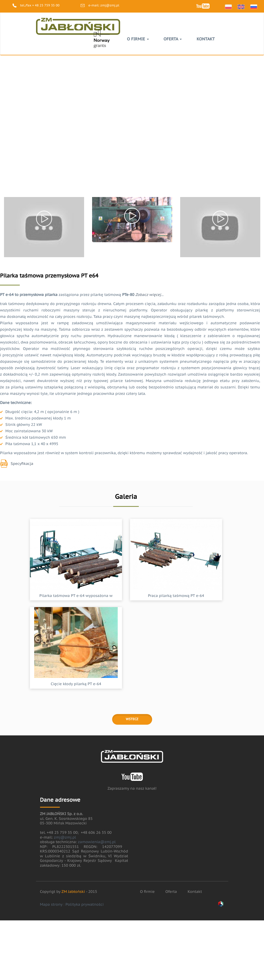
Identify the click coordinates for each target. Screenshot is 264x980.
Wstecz (132, 719)
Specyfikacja (22, 464)
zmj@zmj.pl (110, 5)
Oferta (173, 39)
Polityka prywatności (84, 904)
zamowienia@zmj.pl (97, 842)
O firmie (138, 39)
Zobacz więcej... (149, 295)
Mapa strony (51, 904)
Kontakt (206, 39)
